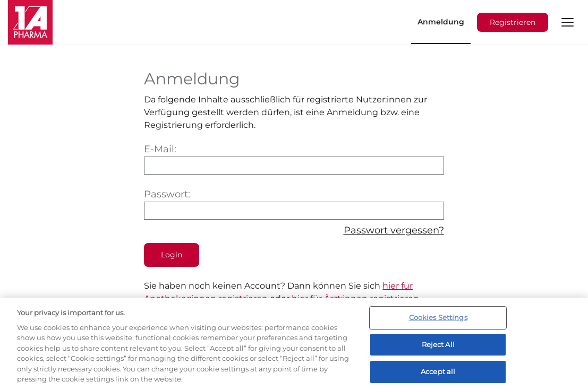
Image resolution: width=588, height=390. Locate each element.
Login (172, 255)
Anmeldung (441, 22)
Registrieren (513, 22)
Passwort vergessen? (394, 230)
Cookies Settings (438, 317)
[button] (567, 22)
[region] (294, 344)
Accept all (438, 371)
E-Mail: (294, 159)
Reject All (438, 344)
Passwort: (294, 204)
